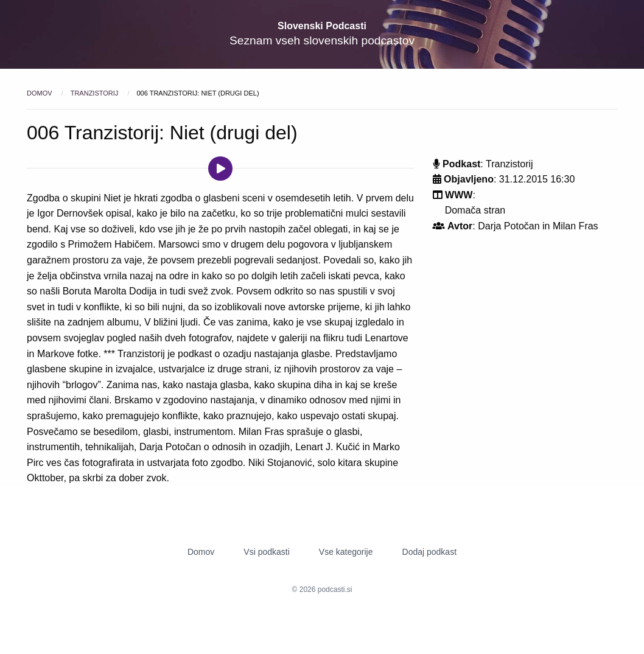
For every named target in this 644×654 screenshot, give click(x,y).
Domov (40, 93)
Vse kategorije (346, 552)
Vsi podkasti (266, 552)
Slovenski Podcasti (322, 26)
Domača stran (475, 210)
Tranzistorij (96, 93)
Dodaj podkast (430, 552)
